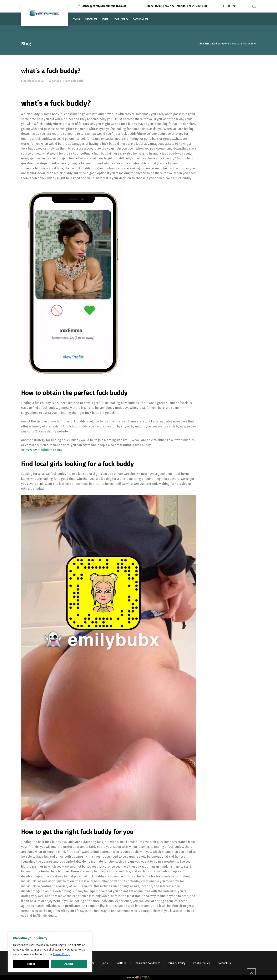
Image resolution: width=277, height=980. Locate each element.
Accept (69, 964)
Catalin (57, 81)
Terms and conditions (147, 963)
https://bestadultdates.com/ (42, 450)
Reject (31, 964)
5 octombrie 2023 (32, 81)
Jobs (105, 963)
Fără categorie (74, 81)
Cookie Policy (61, 954)
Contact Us (224, 963)
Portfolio (121, 963)
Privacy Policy (177, 963)
